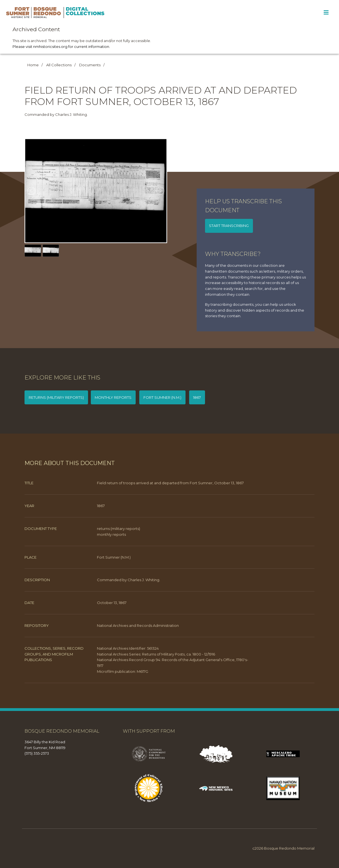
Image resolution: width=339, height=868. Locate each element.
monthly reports (113, 397)
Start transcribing (229, 226)
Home (33, 65)
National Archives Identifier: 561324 (128, 648)
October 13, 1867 (112, 603)
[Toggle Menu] (326, 13)
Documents (90, 65)
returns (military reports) (56, 397)
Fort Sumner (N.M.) (162, 397)
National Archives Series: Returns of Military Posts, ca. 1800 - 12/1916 (156, 654)
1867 (197, 397)
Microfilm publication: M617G (123, 671)
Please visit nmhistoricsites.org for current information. (61, 47)
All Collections (59, 65)
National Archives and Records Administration (138, 625)
